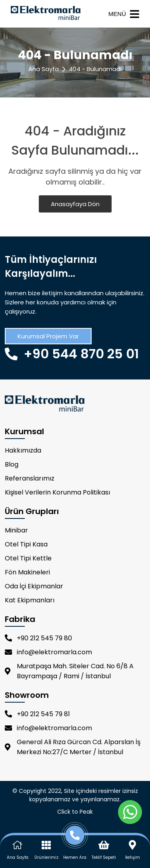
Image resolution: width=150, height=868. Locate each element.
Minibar (16, 530)
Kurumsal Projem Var (48, 336)
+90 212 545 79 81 (37, 714)
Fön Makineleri (27, 572)
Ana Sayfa (44, 69)
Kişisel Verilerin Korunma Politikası (57, 492)
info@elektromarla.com (48, 652)
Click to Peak (75, 812)
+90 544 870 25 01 (72, 354)
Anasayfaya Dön (75, 204)
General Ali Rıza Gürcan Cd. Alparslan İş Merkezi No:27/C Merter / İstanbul (73, 747)
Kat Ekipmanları (30, 600)
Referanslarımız (30, 478)
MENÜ (124, 14)
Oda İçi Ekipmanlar (34, 586)
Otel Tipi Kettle (28, 558)
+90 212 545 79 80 (38, 638)
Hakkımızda (23, 450)
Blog (12, 464)
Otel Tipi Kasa (26, 544)
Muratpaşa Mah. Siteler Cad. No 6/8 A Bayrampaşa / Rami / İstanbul (69, 671)
